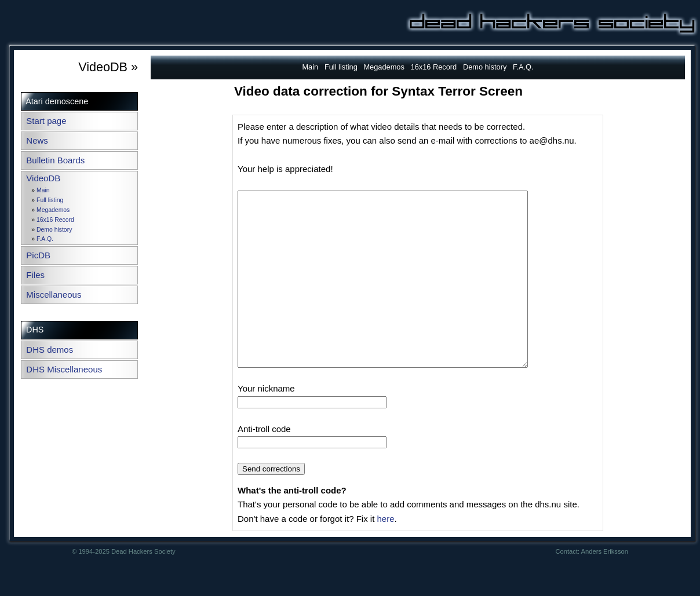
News (37, 140)
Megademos (53, 210)
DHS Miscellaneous (64, 369)
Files (35, 275)
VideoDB (43, 178)
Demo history (54, 230)
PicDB (38, 255)
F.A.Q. (45, 239)
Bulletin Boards (55, 160)
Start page (46, 121)
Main (43, 190)
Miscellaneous (54, 295)
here (385, 553)
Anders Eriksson (605, 586)
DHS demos (50, 350)
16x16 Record (55, 220)
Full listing (50, 200)
